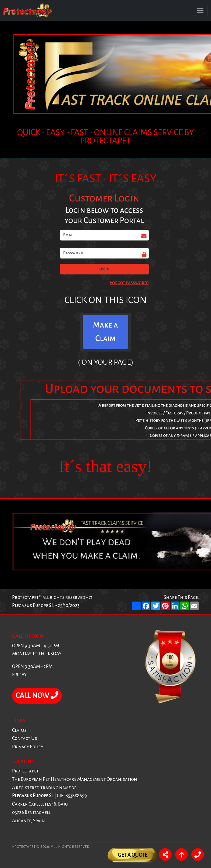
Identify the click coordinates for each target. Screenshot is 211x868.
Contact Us (25, 738)
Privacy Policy (28, 747)
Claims (19, 730)
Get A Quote (133, 855)
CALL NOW (37, 695)
